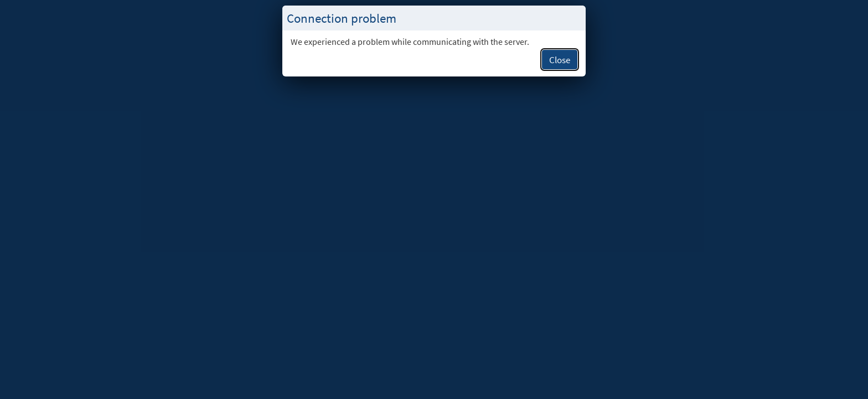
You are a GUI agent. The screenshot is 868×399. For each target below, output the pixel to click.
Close (560, 60)
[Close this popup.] (573, 18)
